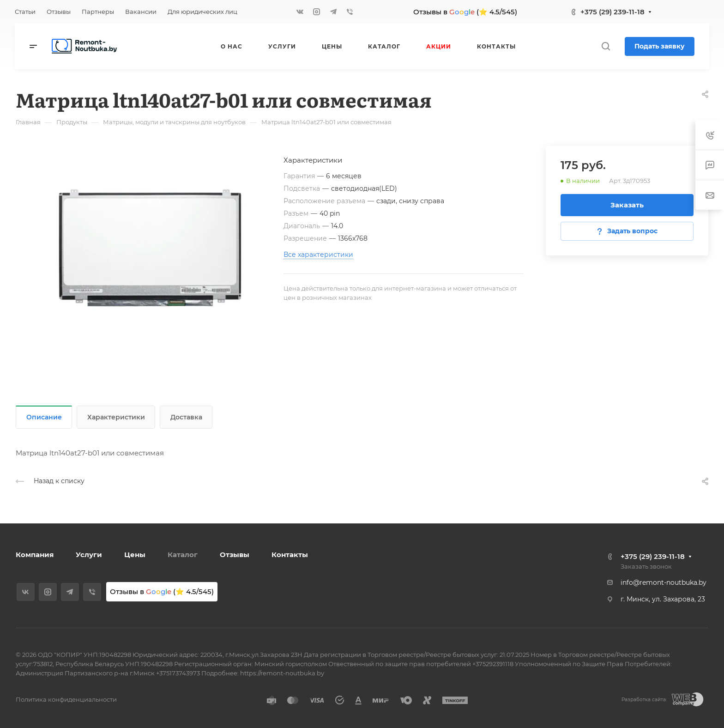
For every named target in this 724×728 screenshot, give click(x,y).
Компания (35, 555)
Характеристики (116, 417)
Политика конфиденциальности (66, 699)
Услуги (89, 555)
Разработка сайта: (644, 700)
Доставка (186, 417)
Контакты (290, 555)
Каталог (183, 555)
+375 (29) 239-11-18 (612, 12)
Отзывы (235, 555)
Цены (135, 555)
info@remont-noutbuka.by (664, 582)
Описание (44, 417)
